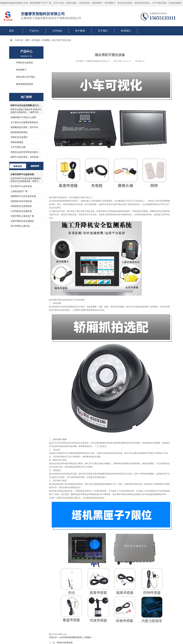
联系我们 (126, 31)
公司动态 (57, 31)
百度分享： (54, 637)
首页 (11, 31)
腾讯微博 (77, 637)
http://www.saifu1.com (58, 634)
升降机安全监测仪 (25, 63)
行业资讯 (46, 40)
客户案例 (80, 31)
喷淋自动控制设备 (65, 643)
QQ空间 (62, 637)
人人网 (84, 637)
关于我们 (103, 31)
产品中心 (34, 31)
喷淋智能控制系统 (25, 84)
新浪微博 (70, 637)
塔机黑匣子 (21, 70)
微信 (89, 637)
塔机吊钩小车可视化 (26, 77)
